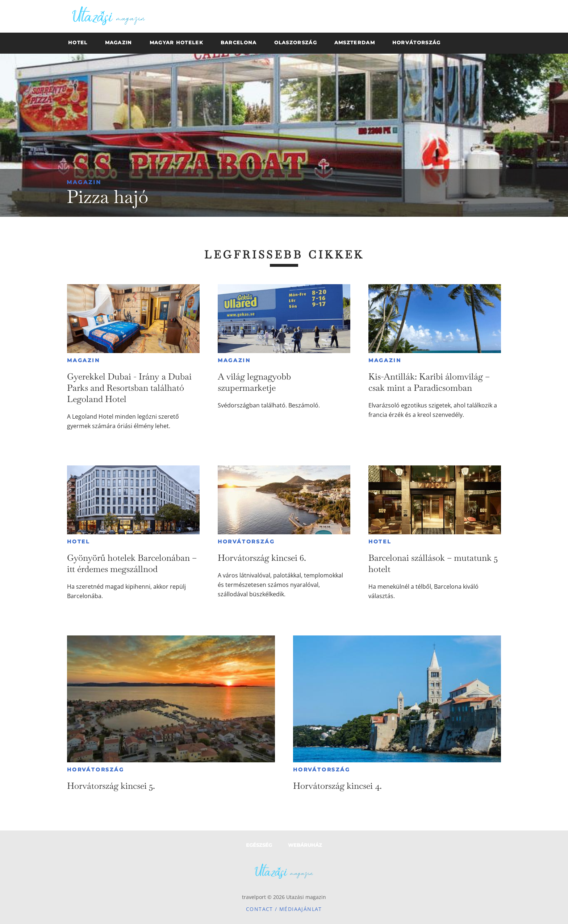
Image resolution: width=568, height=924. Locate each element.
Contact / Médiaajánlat (284, 909)
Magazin (84, 182)
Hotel (78, 542)
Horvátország (246, 542)
